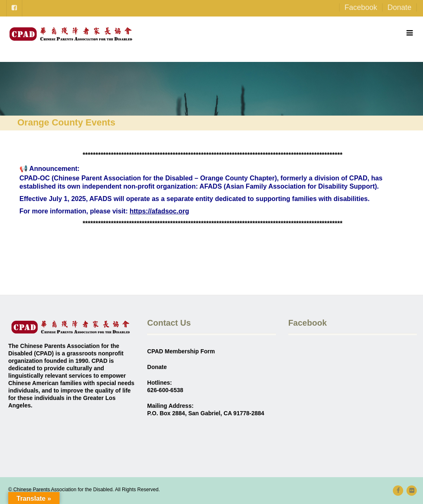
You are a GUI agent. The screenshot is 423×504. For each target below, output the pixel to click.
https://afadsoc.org (159, 211)
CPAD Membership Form (181, 351)
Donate (399, 7)
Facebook (361, 7)
